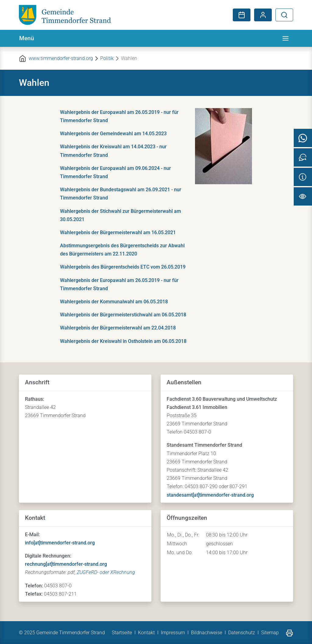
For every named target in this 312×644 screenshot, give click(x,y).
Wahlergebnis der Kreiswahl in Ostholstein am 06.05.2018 (123, 341)
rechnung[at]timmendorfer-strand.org (66, 564)
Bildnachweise (207, 633)
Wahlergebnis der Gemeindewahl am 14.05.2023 (113, 134)
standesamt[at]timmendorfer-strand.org (210, 495)
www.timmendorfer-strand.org (61, 58)
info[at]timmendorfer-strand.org (60, 543)
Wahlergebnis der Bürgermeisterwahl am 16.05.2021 (118, 232)
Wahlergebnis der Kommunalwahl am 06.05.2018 (114, 302)
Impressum (173, 633)
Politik (107, 58)
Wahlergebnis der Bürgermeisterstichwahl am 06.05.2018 (123, 315)
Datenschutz (242, 633)
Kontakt (146, 633)
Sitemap (270, 633)
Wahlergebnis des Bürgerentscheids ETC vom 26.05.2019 (123, 267)
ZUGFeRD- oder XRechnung (106, 572)
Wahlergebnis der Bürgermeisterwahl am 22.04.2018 (118, 328)
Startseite (122, 633)
